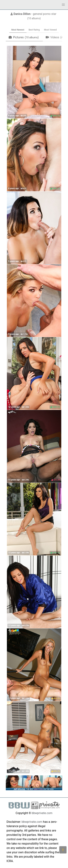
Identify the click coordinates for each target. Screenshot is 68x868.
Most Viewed (50, 30)
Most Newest (18, 30)
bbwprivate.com (42, 813)
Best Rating (34, 30)
